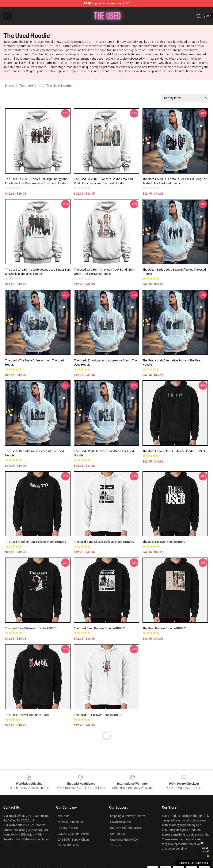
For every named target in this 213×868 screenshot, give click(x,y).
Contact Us (117, 834)
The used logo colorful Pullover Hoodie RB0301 (174, 451)
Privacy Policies (68, 828)
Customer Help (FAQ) (124, 840)
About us (63, 816)
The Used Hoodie (59, 86)
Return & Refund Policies (126, 828)
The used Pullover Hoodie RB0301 (165, 542)
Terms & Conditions (70, 822)
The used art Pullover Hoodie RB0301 (98, 715)
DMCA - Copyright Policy (73, 834)
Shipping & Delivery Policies (128, 816)
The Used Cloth (30, 86)
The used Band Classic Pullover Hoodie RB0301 (105, 542)
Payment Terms (120, 822)
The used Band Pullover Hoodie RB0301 (100, 628)
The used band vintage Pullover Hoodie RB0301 (36, 542)
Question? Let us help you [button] (193, 863)
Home (9, 86)
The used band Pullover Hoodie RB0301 (31, 628)
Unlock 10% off (205, 850)
